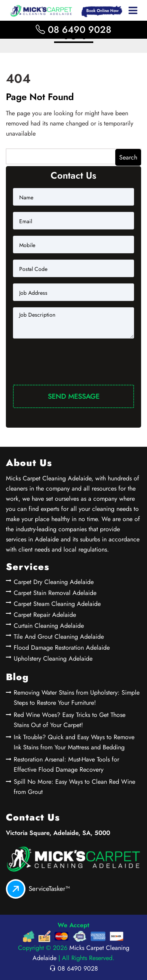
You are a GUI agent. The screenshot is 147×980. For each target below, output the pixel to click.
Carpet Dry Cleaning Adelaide (54, 582)
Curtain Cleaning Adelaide (49, 626)
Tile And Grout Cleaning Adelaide (59, 637)
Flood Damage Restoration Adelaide (62, 648)
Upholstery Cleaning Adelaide (53, 658)
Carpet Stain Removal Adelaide (55, 593)
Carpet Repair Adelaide (45, 615)
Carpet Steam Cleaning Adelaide (57, 604)
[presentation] (73, 363)
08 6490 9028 (73, 30)
